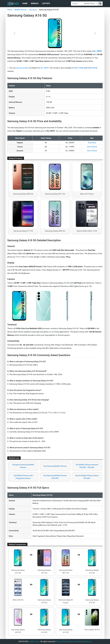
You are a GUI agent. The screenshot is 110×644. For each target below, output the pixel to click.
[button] (14, 33)
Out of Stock (92, 147)
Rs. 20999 (45, 68)
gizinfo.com (34, 641)
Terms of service (75, 641)
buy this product (23, 68)
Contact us (87, 641)
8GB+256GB (92, 68)
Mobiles (35, 3)
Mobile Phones (21, 10)
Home (25, 3)
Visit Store (92, 143)
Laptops (46, 3)
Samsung (33, 10)
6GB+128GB (79, 68)
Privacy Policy (62, 641)
